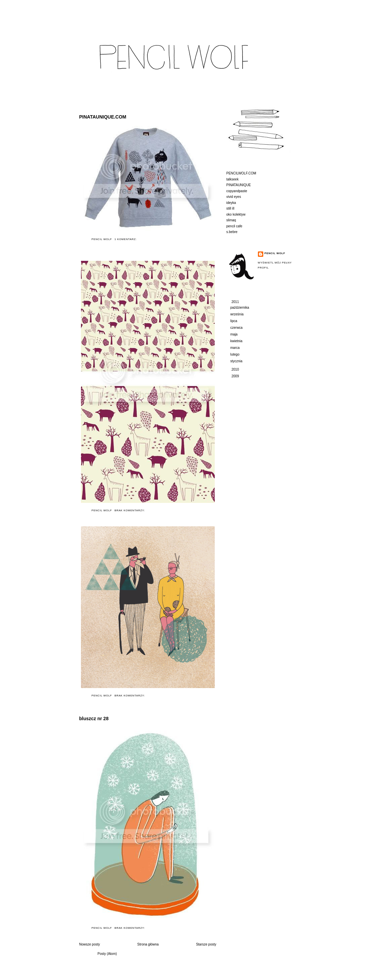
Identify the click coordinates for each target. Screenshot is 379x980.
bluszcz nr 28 (94, 719)
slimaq (231, 220)
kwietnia (237, 341)
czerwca (237, 328)
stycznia (237, 361)
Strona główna (148, 944)
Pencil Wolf (275, 253)
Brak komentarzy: (130, 510)
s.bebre (232, 232)
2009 (236, 376)
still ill (230, 208)
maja (234, 334)
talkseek (233, 179)
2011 (236, 302)
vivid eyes (234, 197)
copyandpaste (237, 191)
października (240, 308)
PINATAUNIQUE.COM (103, 117)
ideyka (231, 203)
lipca (234, 321)
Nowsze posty (90, 944)
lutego (235, 354)
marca (236, 348)
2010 (236, 369)
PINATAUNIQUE (239, 185)
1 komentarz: (126, 239)
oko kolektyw (236, 214)
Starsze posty (206, 944)
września (238, 314)
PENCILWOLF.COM (241, 173)
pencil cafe (234, 226)
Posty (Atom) (107, 954)
